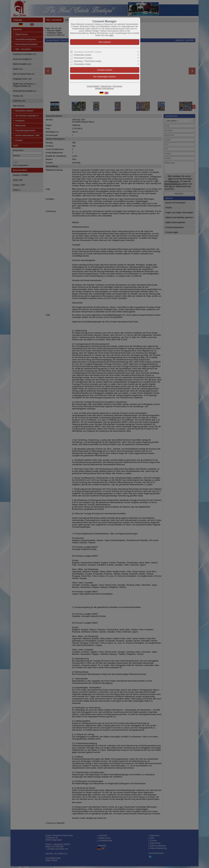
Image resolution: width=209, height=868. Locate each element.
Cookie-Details (93, 86)
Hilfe (111, 35)
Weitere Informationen (104, 88)
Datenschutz (106, 86)
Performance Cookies (83, 58)
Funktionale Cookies (83, 55)
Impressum (117, 86)
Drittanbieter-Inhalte (82, 64)
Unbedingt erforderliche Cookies (88, 52)
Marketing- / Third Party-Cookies (88, 61)
